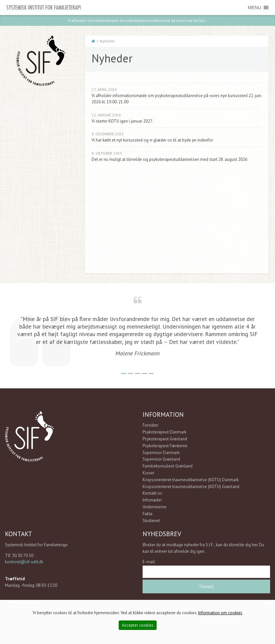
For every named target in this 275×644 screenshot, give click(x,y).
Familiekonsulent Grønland (168, 466)
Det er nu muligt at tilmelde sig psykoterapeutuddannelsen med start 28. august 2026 (169, 159)
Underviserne (155, 507)
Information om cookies (220, 613)
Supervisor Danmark (161, 452)
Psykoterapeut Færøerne (165, 445)
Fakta (147, 513)
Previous (16, 340)
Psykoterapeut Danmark (164, 432)
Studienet (151, 520)
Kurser (148, 473)
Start (93, 41)
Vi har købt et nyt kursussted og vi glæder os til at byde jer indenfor (152, 140)
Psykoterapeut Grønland (165, 439)
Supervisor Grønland (161, 459)
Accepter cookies (138, 625)
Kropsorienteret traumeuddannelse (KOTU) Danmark (191, 479)
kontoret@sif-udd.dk (24, 562)
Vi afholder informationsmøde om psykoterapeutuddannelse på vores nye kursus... (138, 20)
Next (259, 340)
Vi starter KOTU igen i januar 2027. (122, 121)
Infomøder (152, 500)
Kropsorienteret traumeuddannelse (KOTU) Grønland (191, 486)
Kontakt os (152, 493)
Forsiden (150, 425)
